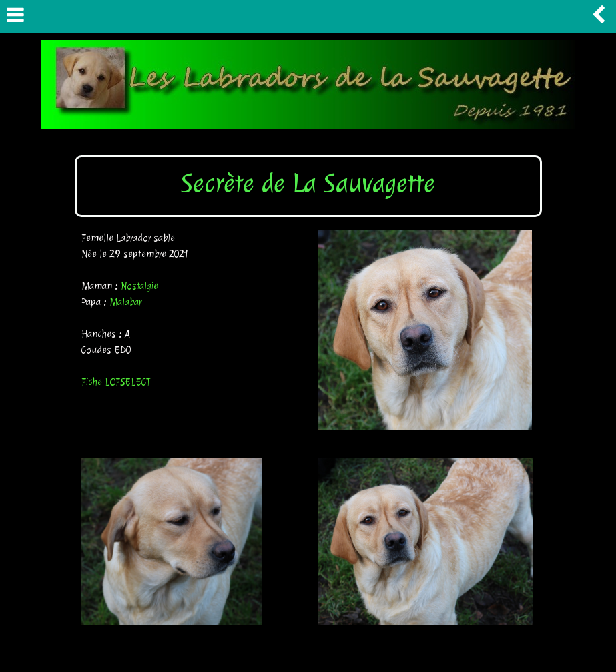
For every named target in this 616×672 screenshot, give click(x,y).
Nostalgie (139, 286)
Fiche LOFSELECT (116, 382)
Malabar (125, 302)
